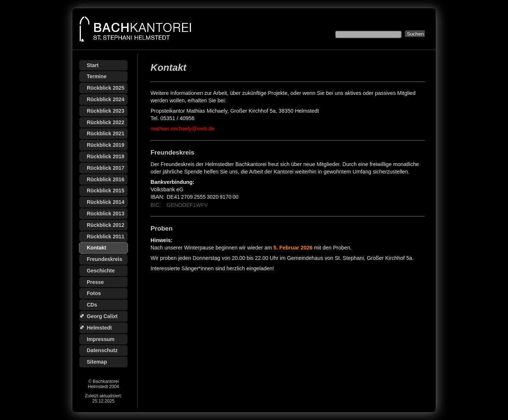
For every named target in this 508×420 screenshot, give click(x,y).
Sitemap (97, 362)
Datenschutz (102, 350)
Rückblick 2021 (105, 133)
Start (93, 65)
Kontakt (96, 248)
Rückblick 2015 (105, 191)
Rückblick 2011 (105, 237)
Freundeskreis (105, 259)
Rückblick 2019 (105, 145)
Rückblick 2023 (105, 111)
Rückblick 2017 (105, 168)
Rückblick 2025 (105, 88)
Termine (97, 76)
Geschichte (101, 271)
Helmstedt (99, 328)
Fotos (94, 293)
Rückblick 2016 (105, 179)
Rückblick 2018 (105, 156)
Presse (95, 282)
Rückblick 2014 (105, 202)
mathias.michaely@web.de (182, 129)
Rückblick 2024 (105, 99)
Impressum (101, 339)
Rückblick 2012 (105, 225)
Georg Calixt (102, 316)
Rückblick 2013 (105, 214)
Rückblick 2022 (105, 122)
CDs (92, 305)
